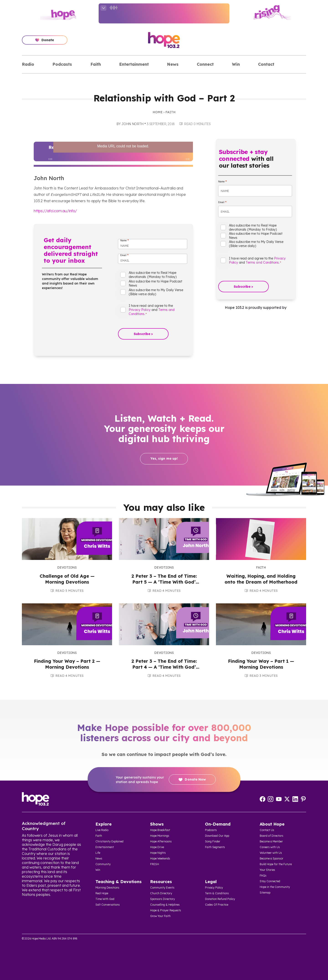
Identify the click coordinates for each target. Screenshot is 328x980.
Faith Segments (215, 847)
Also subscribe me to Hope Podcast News (155, 283)
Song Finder (213, 841)
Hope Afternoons (161, 841)
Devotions (67, 567)
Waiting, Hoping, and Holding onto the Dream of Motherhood (261, 579)
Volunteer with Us (271, 853)
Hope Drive (157, 847)
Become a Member (271, 841)
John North (132, 124)
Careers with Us (270, 847)
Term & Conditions (217, 893)
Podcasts (62, 64)
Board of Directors (272, 836)
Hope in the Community (275, 887)
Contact (266, 64)
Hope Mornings (160, 836)
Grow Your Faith (160, 916)
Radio (28, 64)
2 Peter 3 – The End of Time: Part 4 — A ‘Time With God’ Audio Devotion (164, 667)
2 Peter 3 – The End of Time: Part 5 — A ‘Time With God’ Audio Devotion (164, 582)
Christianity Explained (109, 841)
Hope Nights (158, 853)
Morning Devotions (107, 888)
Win (236, 64)
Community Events (162, 888)
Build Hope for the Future (276, 864)
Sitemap (265, 893)
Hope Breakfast (160, 830)
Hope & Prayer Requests (166, 910)
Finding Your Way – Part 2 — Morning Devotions (67, 664)
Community (103, 864)
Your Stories (267, 870)
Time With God (105, 899)
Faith (96, 64)
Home (158, 112)
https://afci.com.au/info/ (55, 211)
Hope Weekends (160, 858)
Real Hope (102, 893)
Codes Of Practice (217, 905)
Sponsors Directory (163, 899)
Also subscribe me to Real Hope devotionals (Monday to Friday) (153, 275)
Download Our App (217, 836)
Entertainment (134, 64)
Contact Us (267, 830)
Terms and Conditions (262, 262)
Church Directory (161, 893)
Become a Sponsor (272, 858)
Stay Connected (270, 881)
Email (124, 255)
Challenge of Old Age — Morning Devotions (67, 579)
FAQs (263, 875)
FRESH (155, 864)
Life (98, 853)
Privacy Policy (140, 310)
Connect (205, 64)
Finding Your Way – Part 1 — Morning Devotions (261, 664)
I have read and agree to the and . (152, 310)
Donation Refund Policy (220, 899)
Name (124, 241)
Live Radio (102, 830)
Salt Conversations (108, 905)
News (173, 64)
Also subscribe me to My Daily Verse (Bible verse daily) (156, 292)
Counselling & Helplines (165, 905)
